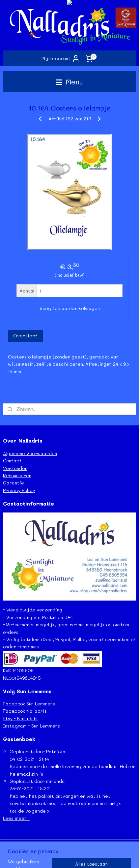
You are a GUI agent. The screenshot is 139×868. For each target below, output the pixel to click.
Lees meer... (16, 818)
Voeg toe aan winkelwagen (70, 308)
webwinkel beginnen (106, 845)
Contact (12, 461)
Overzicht (25, 336)
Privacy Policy (19, 490)
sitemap (67, 845)
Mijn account (61, 58)
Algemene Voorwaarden (30, 453)
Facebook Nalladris (25, 711)
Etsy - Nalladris (20, 718)
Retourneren (17, 475)
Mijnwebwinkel (81, 856)
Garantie (14, 483)
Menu (69, 82)
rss (80, 845)
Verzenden (15, 468)
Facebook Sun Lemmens (29, 704)
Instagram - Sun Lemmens (31, 726)
